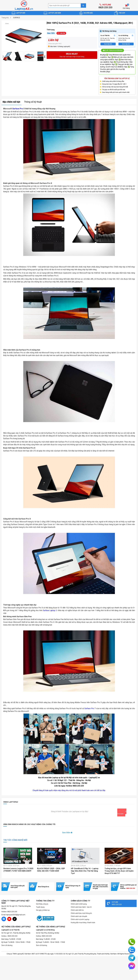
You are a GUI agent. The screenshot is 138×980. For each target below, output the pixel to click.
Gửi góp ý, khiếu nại (43, 910)
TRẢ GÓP (122, 13)
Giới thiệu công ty (42, 904)
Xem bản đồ (108, 44)
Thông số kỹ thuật (33, 102)
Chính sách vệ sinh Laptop (80, 919)
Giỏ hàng (126, 8)
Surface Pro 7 (90, 708)
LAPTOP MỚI (21, 13)
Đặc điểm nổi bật (11, 102)
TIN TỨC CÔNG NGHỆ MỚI (15, 840)
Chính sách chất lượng (79, 904)
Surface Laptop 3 (50, 610)
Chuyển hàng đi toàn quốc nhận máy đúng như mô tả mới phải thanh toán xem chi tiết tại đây (69, 790)
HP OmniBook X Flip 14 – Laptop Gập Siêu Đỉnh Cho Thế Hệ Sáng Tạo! (85, 871)
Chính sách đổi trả (77, 910)
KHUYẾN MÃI (88, 13)
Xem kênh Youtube (122, 812)
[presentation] (3, 57)
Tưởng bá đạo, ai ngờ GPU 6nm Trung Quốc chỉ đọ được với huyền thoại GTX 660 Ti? (119, 871)
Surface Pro (18, 109)
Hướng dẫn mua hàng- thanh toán (83, 923)
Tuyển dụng (40, 907)
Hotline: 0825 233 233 (44, 936)
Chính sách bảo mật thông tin (81, 913)
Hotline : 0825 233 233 (9, 936)
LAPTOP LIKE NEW (54, 13)
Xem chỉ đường (7, 945)
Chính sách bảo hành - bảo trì (81, 907)
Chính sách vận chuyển (79, 916)
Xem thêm (67, 833)
